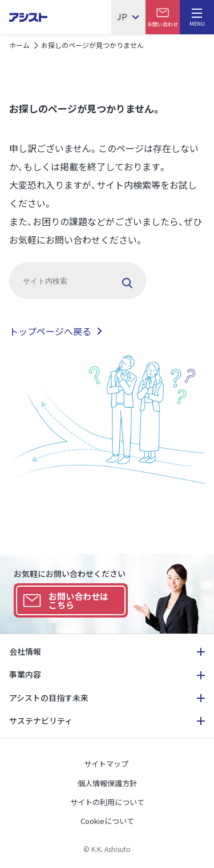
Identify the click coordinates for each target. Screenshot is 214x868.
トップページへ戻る (50, 331)
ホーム (19, 45)
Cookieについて (107, 821)
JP (122, 17)
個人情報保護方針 (107, 783)
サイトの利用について (107, 802)
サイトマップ (106, 764)
